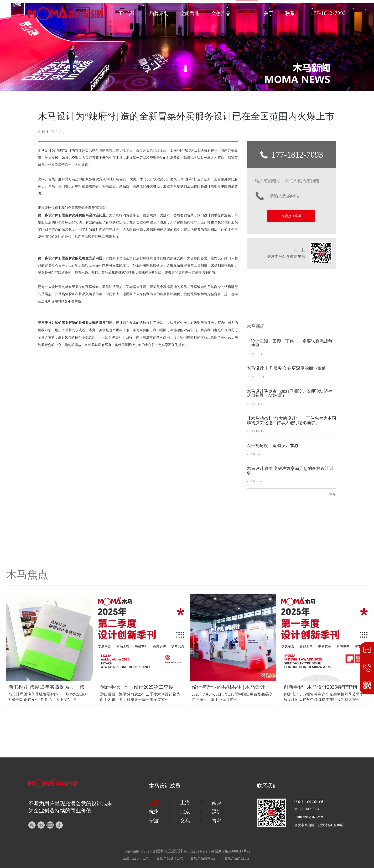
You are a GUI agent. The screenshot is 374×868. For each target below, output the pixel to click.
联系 (290, 13)
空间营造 (190, 13)
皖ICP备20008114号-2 (233, 851)
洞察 (247, 13)
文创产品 (221, 13)
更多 (332, 495)
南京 (217, 803)
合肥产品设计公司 (170, 858)
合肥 (154, 803)
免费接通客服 (291, 216)
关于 (269, 13)
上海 (185, 803)
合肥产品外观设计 (238, 858)
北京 (185, 812)
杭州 (154, 812)
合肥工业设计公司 (136, 858)
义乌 (185, 821)
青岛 (217, 821)
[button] (187, 88)
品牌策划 (159, 13)
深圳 (217, 812)
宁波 (154, 821)
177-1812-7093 (328, 13)
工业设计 (128, 13)
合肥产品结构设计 (204, 858)
